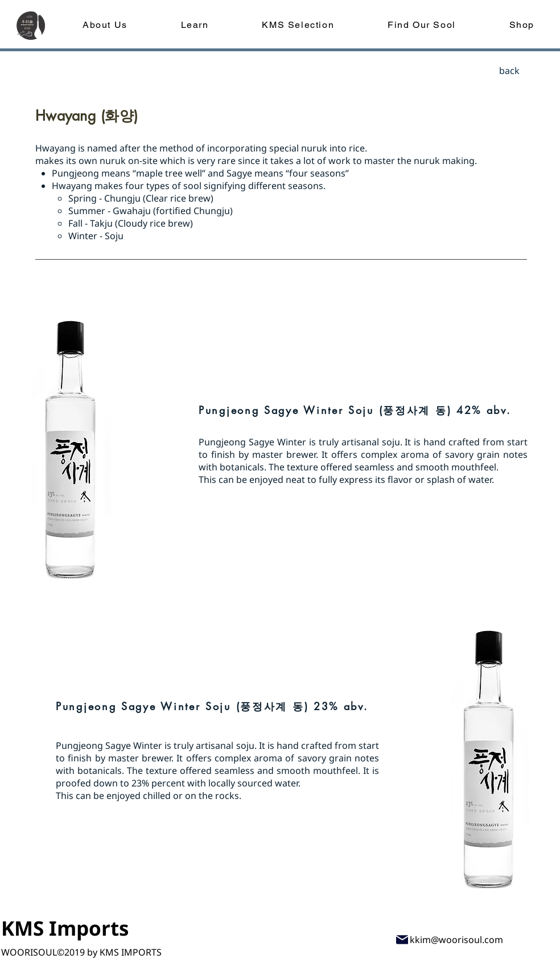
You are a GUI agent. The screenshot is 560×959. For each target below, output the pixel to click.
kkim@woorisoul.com (456, 940)
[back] (509, 71)
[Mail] (402, 939)
